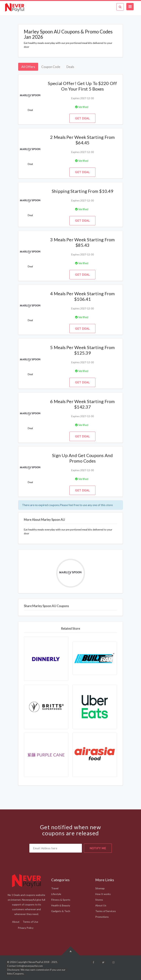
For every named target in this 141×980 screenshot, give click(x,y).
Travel (55, 888)
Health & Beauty (61, 905)
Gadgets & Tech (61, 911)
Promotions (102, 917)
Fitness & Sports (61, 900)
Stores (99, 900)
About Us (101, 905)
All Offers (28, 67)
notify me (98, 848)
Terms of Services (106, 911)
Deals (70, 67)
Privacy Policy (26, 928)
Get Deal (82, 118)
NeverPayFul (36, 962)
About (16, 922)
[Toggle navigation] (130, 7)
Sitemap (100, 888)
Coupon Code (51, 67)
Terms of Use (30, 922)
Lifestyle (56, 894)
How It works (103, 894)
